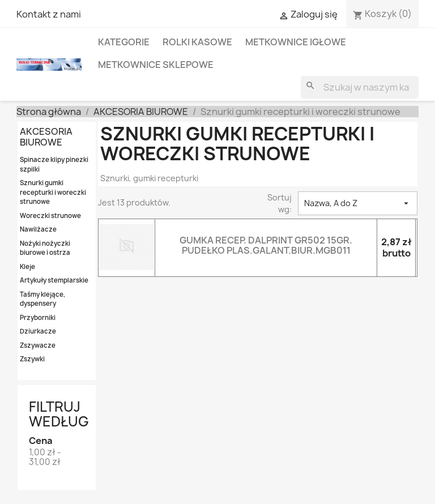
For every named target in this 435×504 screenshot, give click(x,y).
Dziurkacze (38, 331)
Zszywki (32, 359)
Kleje (27, 266)
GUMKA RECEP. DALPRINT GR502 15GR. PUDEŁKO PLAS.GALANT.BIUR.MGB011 (266, 245)
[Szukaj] (360, 87)
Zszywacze (38, 345)
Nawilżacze (38, 229)
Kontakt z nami (49, 14)
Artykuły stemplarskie (54, 280)
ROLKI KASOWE (197, 42)
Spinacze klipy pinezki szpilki (54, 164)
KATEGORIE (124, 42)
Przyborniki (38, 317)
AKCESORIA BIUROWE (46, 137)
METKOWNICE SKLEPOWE (156, 65)
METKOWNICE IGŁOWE (296, 42)
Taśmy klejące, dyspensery (42, 299)
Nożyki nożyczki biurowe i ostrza (45, 248)
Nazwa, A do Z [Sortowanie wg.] (358, 203)
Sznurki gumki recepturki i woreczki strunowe (53, 192)
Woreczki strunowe (50, 215)
